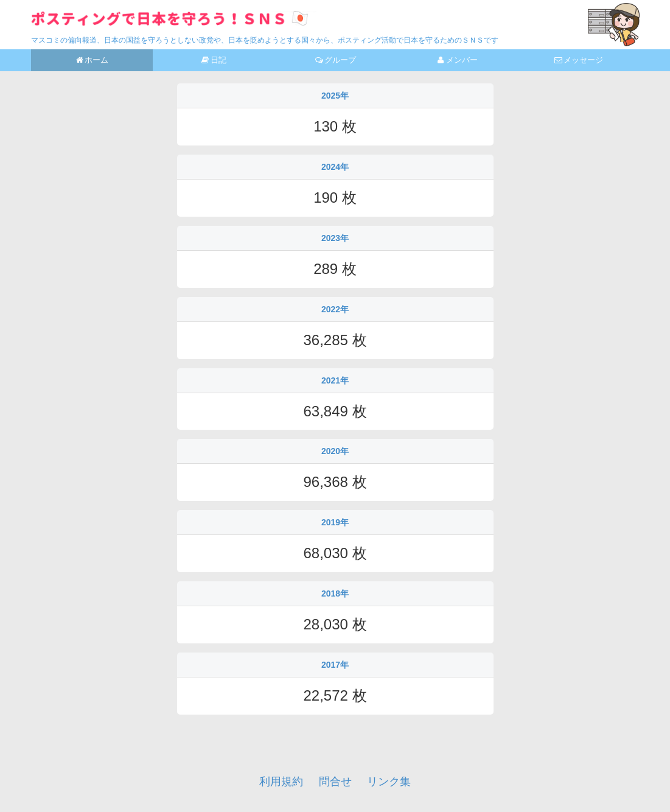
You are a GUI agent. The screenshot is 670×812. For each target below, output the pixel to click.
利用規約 (281, 782)
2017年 (335, 665)
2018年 (335, 593)
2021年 (335, 380)
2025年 (335, 96)
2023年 (335, 238)
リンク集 (389, 782)
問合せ (335, 782)
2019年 (335, 522)
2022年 (335, 309)
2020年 (335, 451)
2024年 (335, 167)
